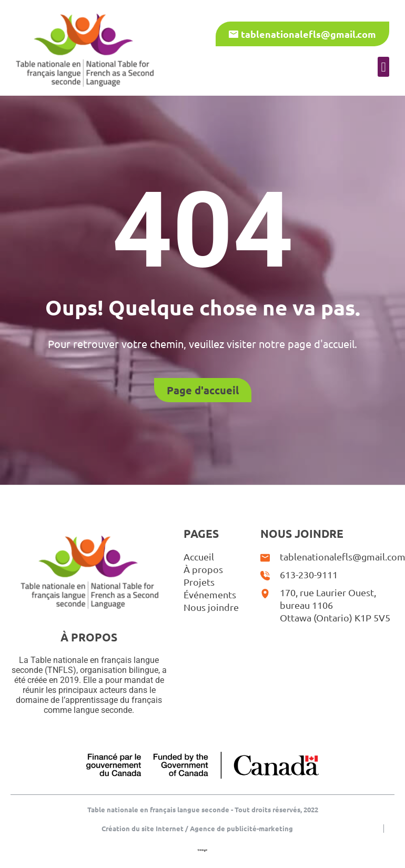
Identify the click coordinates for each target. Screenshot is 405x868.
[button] (383, 67)
